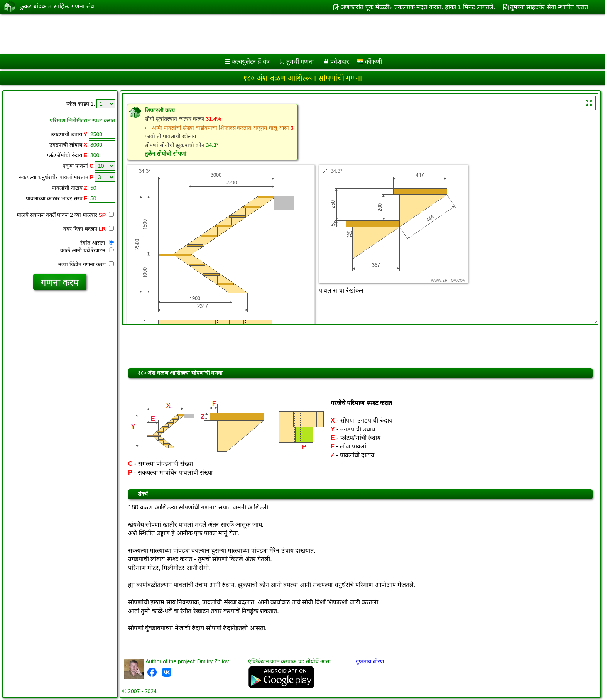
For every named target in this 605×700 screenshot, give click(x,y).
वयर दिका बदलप (89, 229)
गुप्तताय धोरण (370, 661)
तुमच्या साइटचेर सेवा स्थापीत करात (549, 7)
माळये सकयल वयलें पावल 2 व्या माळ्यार (65, 215)
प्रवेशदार (340, 62)
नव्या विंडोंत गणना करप (86, 264)
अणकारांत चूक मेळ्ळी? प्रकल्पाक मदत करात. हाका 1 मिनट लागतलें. (418, 7)
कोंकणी (370, 62)
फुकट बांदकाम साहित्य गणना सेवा (57, 7)
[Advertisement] (234, 34)
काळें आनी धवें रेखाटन (87, 250)
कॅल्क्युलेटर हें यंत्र (251, 62)
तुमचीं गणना (300, 62)
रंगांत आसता (97, 243)
